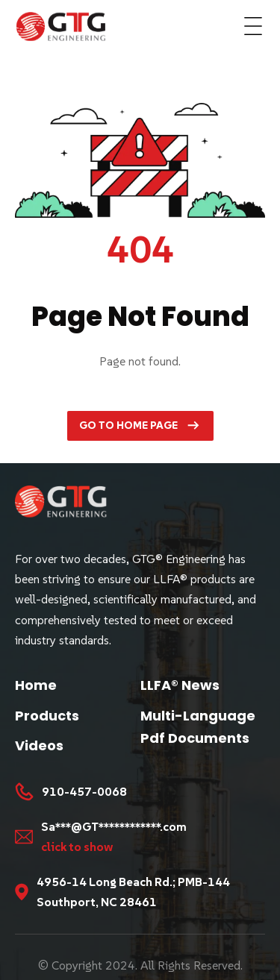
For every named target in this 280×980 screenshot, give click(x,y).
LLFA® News (180, 685)
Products (47, 716)
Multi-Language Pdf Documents (198, 727)
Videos (39, 745)
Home (36, 685)
